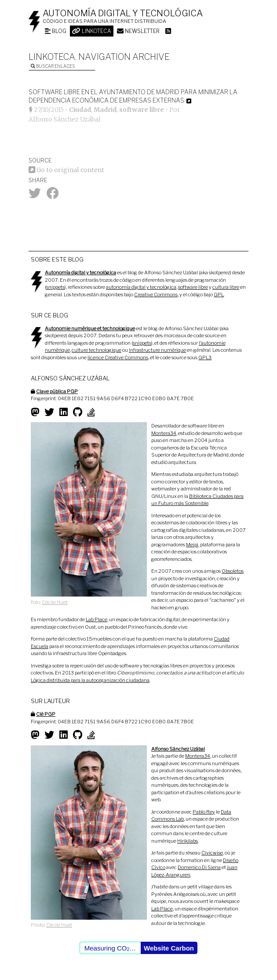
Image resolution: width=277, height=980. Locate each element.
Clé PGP (46, 714)
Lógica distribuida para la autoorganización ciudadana (90, 680)
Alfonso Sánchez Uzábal (65, 119)
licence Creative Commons (118, 357)
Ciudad (80, 110)
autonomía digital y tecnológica (141, 287)
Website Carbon (169, 948)
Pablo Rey (204, 812)
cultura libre (226, 287)
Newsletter (138, 31)
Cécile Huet (55, 602)
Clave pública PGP (57, 391)
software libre (142, 110)
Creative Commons (156, 295)
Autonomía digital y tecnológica (123, 13)
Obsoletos (233, 571)
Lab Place (97, 619)
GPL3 (205, 357)
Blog (56, 31)
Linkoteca (92, 31)
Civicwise (212, 853)
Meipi (192, 545)
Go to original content (66, 170)
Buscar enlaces (53, 66)
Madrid (105, 110)
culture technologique (97, 350)
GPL (219, 295)
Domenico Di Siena (199, 867)
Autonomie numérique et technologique (90, 328)
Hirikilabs (188, 841)
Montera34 (164, 433)
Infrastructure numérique (157, 350)
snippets (55, 287)
